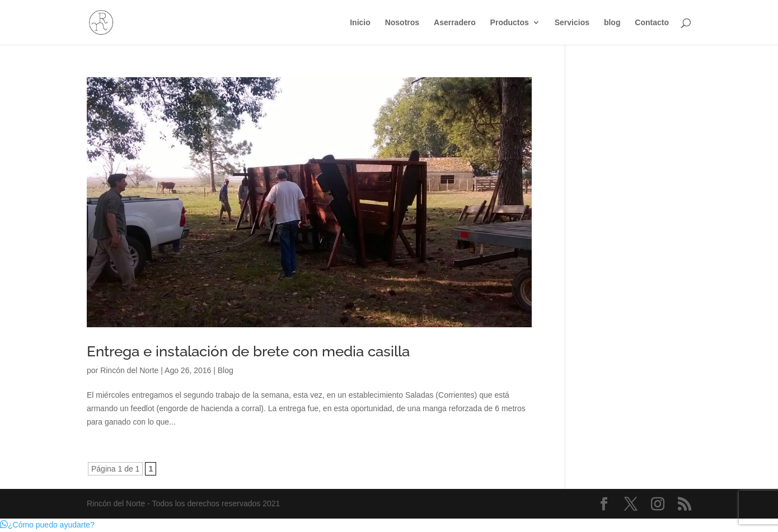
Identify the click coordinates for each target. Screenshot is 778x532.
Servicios (572, 23)
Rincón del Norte (129, 370)
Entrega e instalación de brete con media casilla (248, 351)
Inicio (360, 23)
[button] (47, 525)
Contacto (652, 23)
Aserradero (455, 23)
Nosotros (402, 23)
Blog (226, 370)
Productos (510, 23)
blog (612, 23)
